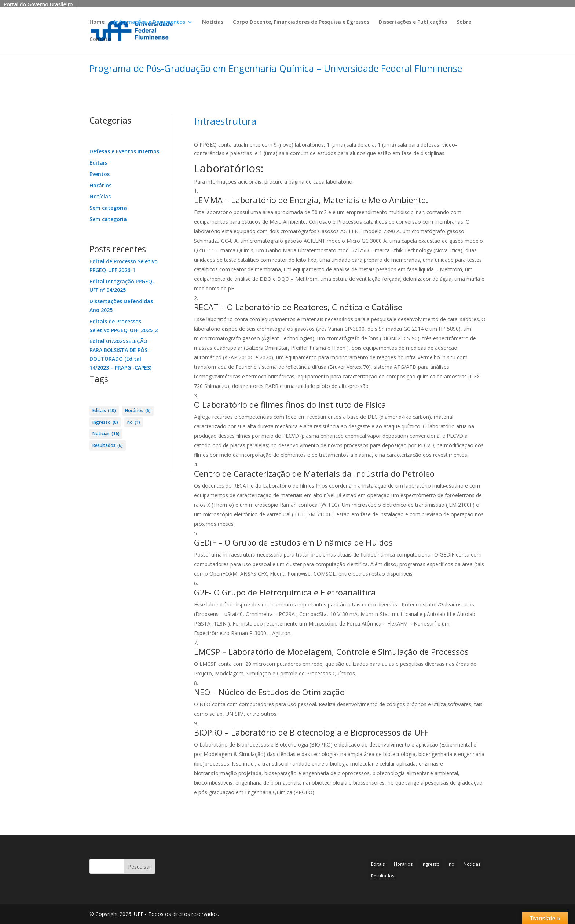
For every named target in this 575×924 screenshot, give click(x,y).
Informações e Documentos (150, 22)
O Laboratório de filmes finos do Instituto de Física (290, 404)
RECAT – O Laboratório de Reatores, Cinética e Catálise (298, 307)
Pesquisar (140, 867)
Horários (100, 185)
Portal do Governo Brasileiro (38, 4)
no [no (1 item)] (134, 422)
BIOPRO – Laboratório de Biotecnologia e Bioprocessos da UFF (311, 732)
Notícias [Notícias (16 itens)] (106, 434)
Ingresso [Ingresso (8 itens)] (105, 422)
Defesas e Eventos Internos (124, 151)
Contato (100, 40)
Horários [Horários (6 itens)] (138, 411)
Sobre (464, 22)
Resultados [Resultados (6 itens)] (108, 445)
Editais (98, 163)
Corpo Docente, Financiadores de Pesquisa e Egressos (301, 22)
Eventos (100, 174)
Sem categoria (108, 208)
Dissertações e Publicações (413, 22)
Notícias (213, 22)
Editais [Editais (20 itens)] (104, 411)
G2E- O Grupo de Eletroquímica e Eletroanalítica (285, 592)
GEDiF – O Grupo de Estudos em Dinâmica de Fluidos (293, 542)
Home (97, 22)
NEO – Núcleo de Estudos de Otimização (269, 692)
